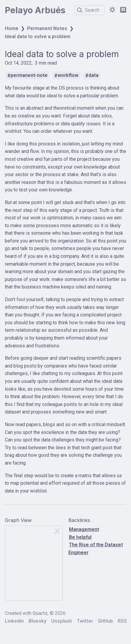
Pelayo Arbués (35, 10)
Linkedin (14, 621)
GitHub (105, 621)
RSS (122, 621)
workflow (68, 76)
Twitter (85, 621)
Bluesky (37, 621)
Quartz (40, 613)
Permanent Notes (47, 28)
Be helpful (80, 537)
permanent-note (29, 76)
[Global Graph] (57, 531)
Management (84, 529)
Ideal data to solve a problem (38, 37)
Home (12, 28)
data (94, 76)
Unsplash (62, 621)
